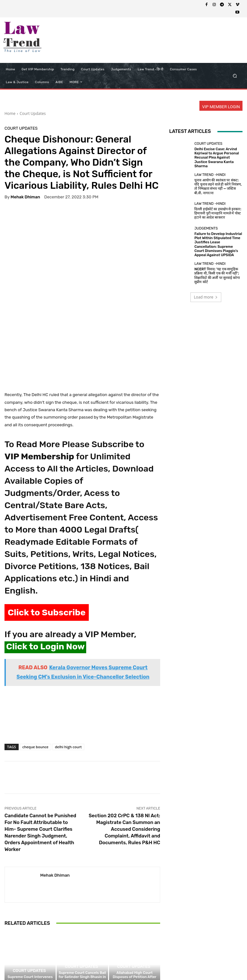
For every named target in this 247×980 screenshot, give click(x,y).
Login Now (191, 963)
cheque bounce (36, 679)
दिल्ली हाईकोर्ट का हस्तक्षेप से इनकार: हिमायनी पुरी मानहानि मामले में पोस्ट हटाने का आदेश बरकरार (218, 213)
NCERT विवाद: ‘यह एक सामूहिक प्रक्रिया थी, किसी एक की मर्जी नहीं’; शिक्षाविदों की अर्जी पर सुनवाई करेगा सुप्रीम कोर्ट (217, 276)
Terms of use (107, 963)
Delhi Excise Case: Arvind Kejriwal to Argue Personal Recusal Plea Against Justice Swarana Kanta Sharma (216, 158)
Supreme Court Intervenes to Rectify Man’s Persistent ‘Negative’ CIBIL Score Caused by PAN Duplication (30, 916)
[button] (235, 76)
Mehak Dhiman (25, 197)
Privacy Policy (77, 963)
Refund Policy (137, 963)
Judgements (206, 228)
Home (10, 113)
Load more (206, 297)
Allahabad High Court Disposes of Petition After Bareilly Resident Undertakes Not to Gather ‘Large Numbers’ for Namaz (134, 914)
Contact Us (165, 963)
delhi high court (68, 679)
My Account (217, 963)
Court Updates (33, 113)
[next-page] (19, 938)
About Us (51, 963)
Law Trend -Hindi (210, 175)
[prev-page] (9, 938)
